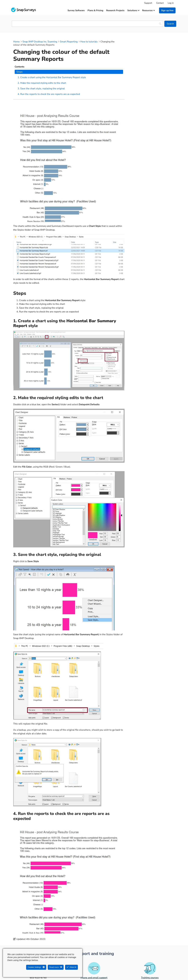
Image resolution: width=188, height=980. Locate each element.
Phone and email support (94, 936)
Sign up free (167, 10)
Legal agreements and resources (113, 971)
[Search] (170, 24)
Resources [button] (148, 10)
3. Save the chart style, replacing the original (153, 75)
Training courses (150, 936)
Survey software (76, 10)
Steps (136, 46)
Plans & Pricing (95, 10)
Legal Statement (84, 971)
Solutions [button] (133, 10)
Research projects (115, 10)
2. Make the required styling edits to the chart (153, 66)
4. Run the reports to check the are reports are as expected (152, 85)
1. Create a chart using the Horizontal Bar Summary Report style (151, 56)
